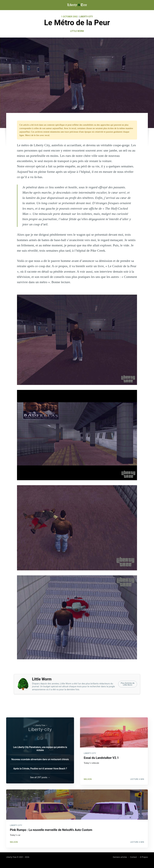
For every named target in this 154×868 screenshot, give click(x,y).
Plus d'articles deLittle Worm (128, 684)
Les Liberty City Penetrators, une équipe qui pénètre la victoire (40, 747)
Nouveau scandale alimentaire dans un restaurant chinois (40, 758)
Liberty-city (40, 728)
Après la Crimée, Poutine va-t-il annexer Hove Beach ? (40, 767)
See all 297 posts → (40, 776)
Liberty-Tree (11, 857)
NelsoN (88, 777)
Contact (133, 857)
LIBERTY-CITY (86, 17)
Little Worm (77, 31)
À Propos (144, 857)
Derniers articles (120, 857)
